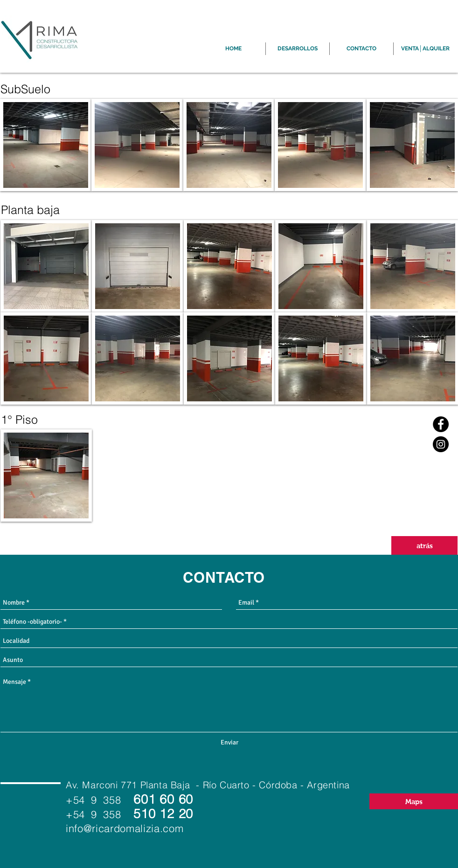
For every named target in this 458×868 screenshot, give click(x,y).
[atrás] (424, 545)
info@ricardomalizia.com (125, 828)
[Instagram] (441, 444)
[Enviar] (229, 743)
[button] (46, 145)
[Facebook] (441, 424)
